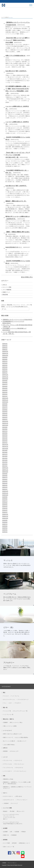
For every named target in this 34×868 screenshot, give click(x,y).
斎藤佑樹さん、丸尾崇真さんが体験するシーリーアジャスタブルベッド (17, 788)
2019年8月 (5, 499)
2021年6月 (5, 456)
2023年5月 (5, 412)
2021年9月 (5, 450)
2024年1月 (5, 396)
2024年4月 (5, 390)
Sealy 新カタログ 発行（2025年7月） (16, 186)
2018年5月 (5, 528)
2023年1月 (5, 419)
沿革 (11, 832)
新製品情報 (5, 295)
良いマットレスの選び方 (9, 741)
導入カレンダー (21, 811)
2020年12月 (5, 468)
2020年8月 (5, 476)
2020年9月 (5, 474)
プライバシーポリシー (22, 800)
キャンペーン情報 (7, 287)
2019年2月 (5, 511)
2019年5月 (5, 505)
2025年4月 (5, 367)
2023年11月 (5, 400)
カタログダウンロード (9, 800)
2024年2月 (5, 394)
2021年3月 (5, 462)
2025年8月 (5, 359)
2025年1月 (5, 373)
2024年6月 (5, 386)
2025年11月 (5, 353)
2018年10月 (5, 518)
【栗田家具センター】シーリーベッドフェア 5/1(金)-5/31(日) (17, 320)
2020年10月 (5, 472)
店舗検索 (5, 722)
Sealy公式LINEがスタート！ (14, 247)
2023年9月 (5, 404)
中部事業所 (14, 835)
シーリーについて (6, 686)
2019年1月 (5, 513)
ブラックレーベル (8, 760)
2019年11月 (5, 493)
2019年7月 (5, 501)
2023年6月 (5, 410)
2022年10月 (5, 425)
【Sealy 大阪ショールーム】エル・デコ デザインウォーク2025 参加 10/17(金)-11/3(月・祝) (18, 155)
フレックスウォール (8, 768)
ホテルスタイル (19, 768)
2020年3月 (5, 485)
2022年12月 (5, 421)
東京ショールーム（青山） (17, 722)
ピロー (11, 703)
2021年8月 (5, 452)
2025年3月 (5, 369)
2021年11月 (5, 447)
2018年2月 (5, 532)
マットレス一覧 (7, 711)
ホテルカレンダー (14, 751)
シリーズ (5, 757)
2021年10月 (5, 449)
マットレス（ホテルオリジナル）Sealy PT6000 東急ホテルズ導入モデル (13, 823)
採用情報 (5, 840)
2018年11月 (5, 516)
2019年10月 (5, 495)
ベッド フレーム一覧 (8, 715)
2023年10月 (5, 402)
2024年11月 (5, 377)
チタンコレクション (19, 764)
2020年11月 (5, 470)
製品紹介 (5, 811)
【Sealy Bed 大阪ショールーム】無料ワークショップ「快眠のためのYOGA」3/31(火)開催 (18, 40)
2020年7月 (5, 478)
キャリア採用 (6, 843)
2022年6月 (5, 433)
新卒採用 (14, 843)
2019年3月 (5, 509)
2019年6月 (5, 503)
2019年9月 (5, 497)
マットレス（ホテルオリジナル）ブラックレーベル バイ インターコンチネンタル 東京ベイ (11, 817)
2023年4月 (5, 414)
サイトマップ (14, 803)
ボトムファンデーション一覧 (20, 711)
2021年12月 (5, 445)
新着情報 (5, 751)
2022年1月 (5, 443)
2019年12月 (5, 491)
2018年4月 (5, 530)
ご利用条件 (6, 803)
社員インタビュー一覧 (9, 847)
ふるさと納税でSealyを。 (9, 745)
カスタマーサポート (8, 796)
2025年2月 (5, 371)
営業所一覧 (6, 835)
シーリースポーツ (8, 771)
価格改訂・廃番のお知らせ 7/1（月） (16, 201)
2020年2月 (5, 487)
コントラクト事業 (7, 808)
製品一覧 (5, 708)
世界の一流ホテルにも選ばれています (12, 734)
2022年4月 (5, 437)
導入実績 (12, 811)
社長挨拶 (17, 832)
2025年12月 (5, 352)
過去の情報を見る (27, 277)
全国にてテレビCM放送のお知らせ (16, 56)
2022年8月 (5, 429)
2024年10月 (5, 379)
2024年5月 (5, 388)
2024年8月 (5, 383)
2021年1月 (5, 466)
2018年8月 (5, 522)
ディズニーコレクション (20, 771)
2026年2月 (5, 348)
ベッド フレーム (15, 696)
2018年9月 (5, 520)
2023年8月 (5, 406)
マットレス (6, 696)
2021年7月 (5, 454)
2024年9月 (5, 381)
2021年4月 (5, 460)
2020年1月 (5, 489)
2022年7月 (5, 431)
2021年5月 (5, 458)
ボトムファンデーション (9, 700)
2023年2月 (5, 418)
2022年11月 (5, 423)
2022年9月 (5, 427)
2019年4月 (5, 507)
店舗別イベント (6, 292)
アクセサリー (18, 703)
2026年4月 (5, 344)
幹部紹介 (24, 832)
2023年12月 (5, 398)
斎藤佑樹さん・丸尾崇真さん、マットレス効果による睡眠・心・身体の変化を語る (17, 783)
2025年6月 (5, 363)
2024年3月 (5, 392)
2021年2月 (5, 464)
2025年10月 (5, 355)
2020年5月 (5, 482)
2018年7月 (5, 524)
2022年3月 (5, 439)
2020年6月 (5, 480)
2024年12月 (5, 375)
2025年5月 (5, 365)
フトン (5, 703)
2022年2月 (5, 441)
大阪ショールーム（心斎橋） (10, 726)
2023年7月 (5, 408)
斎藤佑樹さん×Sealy (8, 779)
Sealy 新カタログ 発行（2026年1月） (16, 71)
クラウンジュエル (8, 764)
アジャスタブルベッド (23, 700)
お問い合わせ (19, 796)
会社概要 (5, 832)
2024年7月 (5, 384)
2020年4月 (5, 483)
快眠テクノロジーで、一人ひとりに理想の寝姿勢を (16, 737)
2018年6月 (5, 526)
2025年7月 (5, 361)
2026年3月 (5, 346)
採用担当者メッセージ (24, 843)
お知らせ (5, 285)
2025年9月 (5, 357)
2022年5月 (5, 435)
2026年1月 (5, 350)
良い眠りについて (22, 741)
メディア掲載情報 (7, 290)
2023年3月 (5, 416)
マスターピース (18, 760)
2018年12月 (5, 514)
